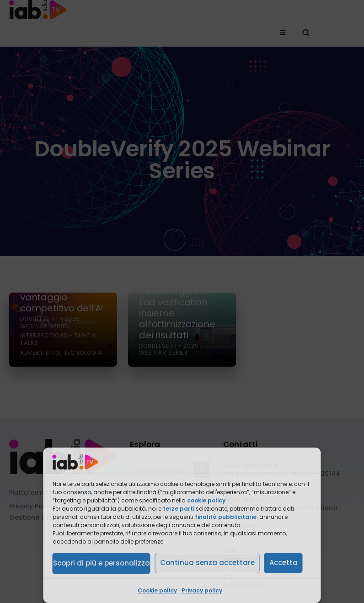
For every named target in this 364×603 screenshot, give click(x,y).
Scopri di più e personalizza (102, 563)
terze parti (179, 509)
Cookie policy (157, 590)
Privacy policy (202, 590)
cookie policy (206, 500)
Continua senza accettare (207, 563)
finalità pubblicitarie (226, 517)
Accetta (284, 563)
